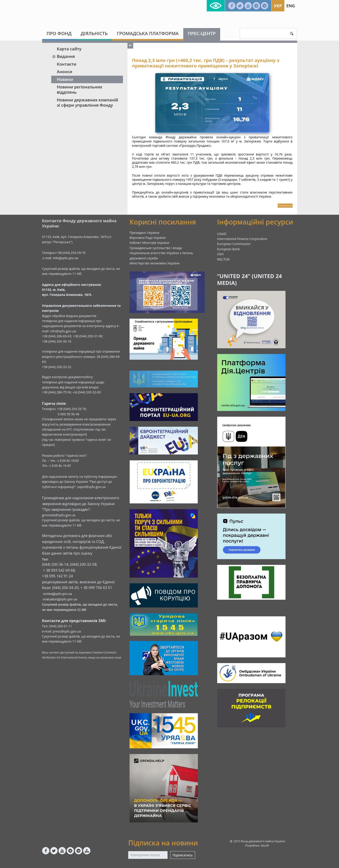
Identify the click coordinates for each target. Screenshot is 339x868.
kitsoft (265, 846)
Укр (278, 6)
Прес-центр (202, 33)
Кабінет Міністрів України (149, 243)
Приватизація (285, 205)
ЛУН (220, 254)
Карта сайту (69, 49)
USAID (222, 234)
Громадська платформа (148, 33)
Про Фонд (59, 33)
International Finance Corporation (242, 239)
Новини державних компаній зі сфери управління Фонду (88, 102)
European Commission (234, 244)
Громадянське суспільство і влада (156, 248)
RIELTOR (223, 259)
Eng (291, 6)
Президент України (144, 233)
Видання (64, 56)
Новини (65, 79)
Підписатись (183, 855)
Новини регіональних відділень (80, 89)
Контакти (67, 64)
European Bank (229, 249)
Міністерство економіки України (155, 263)
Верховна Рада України (148, 238)
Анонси (65, 72)
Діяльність (94, 33)
